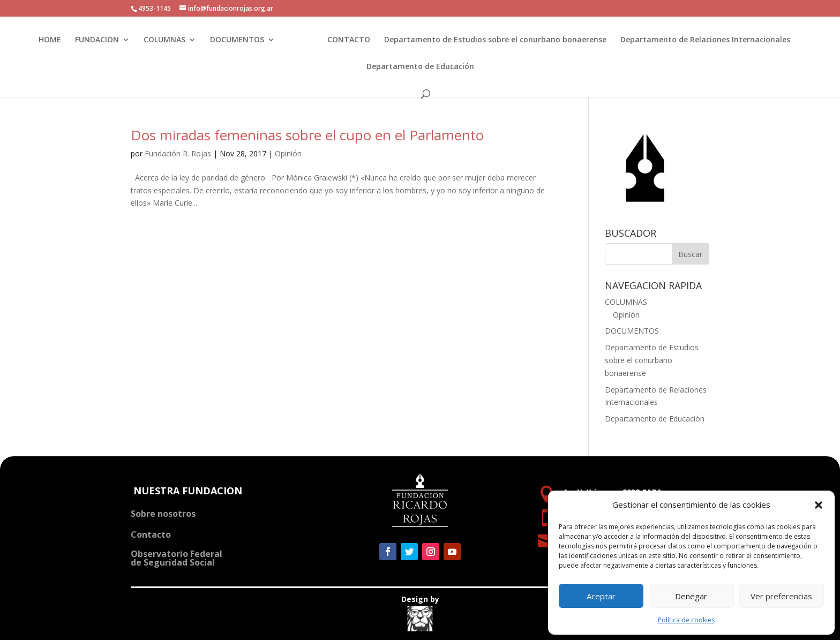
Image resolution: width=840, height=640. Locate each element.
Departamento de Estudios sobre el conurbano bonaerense (492, 40)
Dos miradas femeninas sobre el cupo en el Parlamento (307, 135)
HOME (52, 40)
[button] (819, 505)
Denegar (691, 596)
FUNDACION (100, 40)
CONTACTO (346, 40)
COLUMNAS (167, 40)
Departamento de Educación (420, 67)
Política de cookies (686, 620)
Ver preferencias (781, 596)
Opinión (288, 153)
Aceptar (601, 596)
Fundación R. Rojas (178, 153)
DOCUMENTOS (240, 40)
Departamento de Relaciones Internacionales (702, 40)
